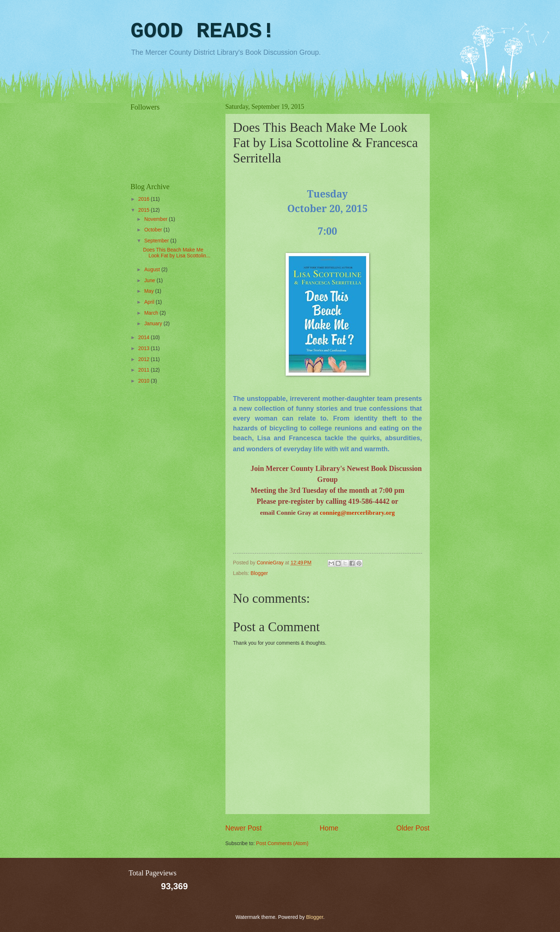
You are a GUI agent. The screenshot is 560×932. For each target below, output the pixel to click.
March (152, 313)
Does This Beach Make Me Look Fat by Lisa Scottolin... (177, 253)
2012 (145, 359)
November (156, 219)
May (150, 291)
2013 (145, 348)
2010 (145, 381)
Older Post (413, 828)
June (150, 281)
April (150, 302)
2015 (145, 210)
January (154, 324)
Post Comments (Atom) (282, 843)
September (157, 241)
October (154, 230)
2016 (145, 199)
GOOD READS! (203, 31)
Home (329, 828)
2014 (145, 337)
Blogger (259, 573)
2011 (145, 370)
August (153, 270)
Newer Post (244, 828)
